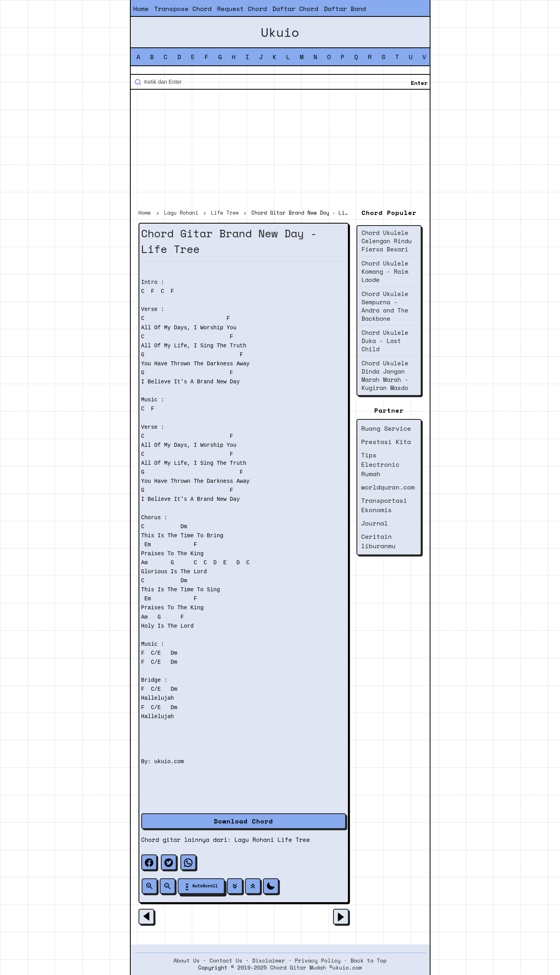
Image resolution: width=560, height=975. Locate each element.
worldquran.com (388, 487)
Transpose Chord (183, 9)
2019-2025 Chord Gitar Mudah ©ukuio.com (300, 968)
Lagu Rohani (254, 840)
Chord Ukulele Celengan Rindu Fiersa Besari (387, 241)
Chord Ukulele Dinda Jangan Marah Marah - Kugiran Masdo (385, 375)
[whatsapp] (188, 862)
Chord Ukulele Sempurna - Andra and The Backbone (385, 306)
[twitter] (169, 862)
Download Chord (244, 821)
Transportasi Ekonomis (384, 505)
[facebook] (149, 862)
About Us (186, 961)
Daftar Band (345, 9)
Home (141, 9)
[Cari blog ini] (280, 82)
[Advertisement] (280, 150)
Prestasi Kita (386, 442)
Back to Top (369, 961)
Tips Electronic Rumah (380, 464)
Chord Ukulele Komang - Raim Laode (385, 271)
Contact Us (226, 961)
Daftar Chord (295, 9)
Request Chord (242, 9)
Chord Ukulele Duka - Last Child (385, 341)
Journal (375, 523)
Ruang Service (386, 428)
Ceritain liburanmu (378, 541)
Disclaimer (268, 961)
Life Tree (294, 840)
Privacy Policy (318, 961)
